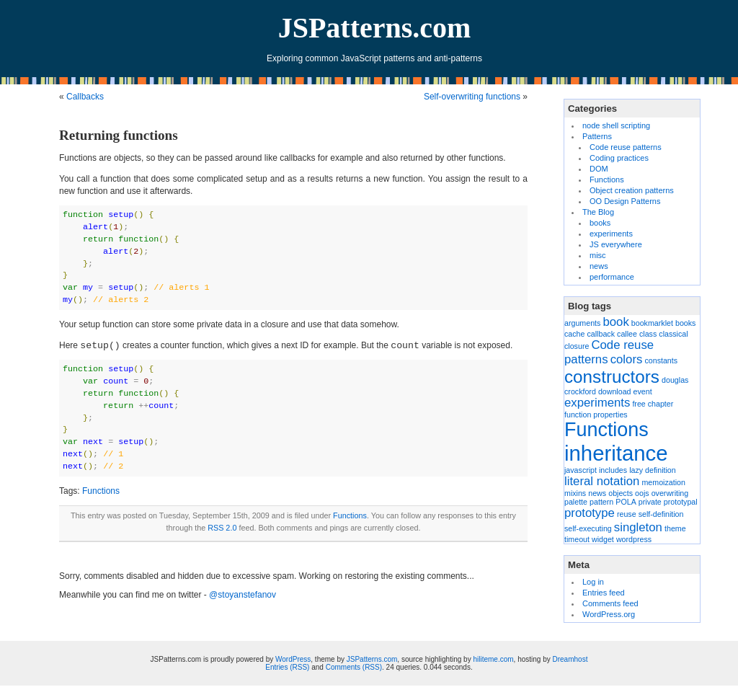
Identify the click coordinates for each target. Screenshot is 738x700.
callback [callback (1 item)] (601, 334)
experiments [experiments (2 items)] (597, 403)
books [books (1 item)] (685, 323)
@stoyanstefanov (243, 595)
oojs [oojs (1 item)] (642, 493)
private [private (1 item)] (650, 502)
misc (598, 255)
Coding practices (619, 158)
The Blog (598, 212)
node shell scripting (616, 125)
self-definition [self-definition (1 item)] (661, 514)
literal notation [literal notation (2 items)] (602, 481)
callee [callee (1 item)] (627, 334)
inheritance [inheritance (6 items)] (616, 453)
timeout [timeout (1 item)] (577, 539)
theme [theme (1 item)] (675, 528)
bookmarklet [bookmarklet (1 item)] (652, 323)
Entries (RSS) (287, 667)
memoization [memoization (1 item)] (663, 482)
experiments (611, 234)
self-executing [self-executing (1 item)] (588, 528)
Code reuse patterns (626, 147)
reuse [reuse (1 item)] (627, 514)
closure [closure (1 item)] (577, 346)
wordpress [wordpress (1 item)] (634, 539)
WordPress (293, 659)
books (600, 223)
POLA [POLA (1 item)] (626, 502)
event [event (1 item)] (643, 391)
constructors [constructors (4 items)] (612, 377)
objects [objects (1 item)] (621, 493)
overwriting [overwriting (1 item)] (670, 493)
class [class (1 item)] (648, 334)
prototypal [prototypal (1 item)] (681, 502)
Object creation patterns (632, 190)
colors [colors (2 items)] (627, 359)
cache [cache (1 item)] (574, 334)
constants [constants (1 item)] (661, 360)
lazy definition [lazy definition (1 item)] (653, 470)
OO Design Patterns (625, 201)
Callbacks (85, 97)
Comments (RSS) (354, 667)
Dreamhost (570, 659)
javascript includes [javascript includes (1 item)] (596, 470)
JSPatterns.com (375, 28)
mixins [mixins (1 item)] (575, 493)
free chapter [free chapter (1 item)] (653, 404)
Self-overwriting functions (472, 97)
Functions (101, 491)
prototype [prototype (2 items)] (590, 513)
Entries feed (604, 593)
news (599, 266)
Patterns (597, 136)
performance (612, 277)
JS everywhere (616, 244)
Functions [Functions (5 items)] (606, 430)
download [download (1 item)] (615, 391)
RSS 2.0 (222, 528)
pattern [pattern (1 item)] (601, 502)
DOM (599, 169)
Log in (593, 582)
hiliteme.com (493, 659)
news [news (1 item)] (597, 493)
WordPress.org (609, 614)
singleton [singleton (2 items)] (638, 527)
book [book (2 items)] (615, 322)
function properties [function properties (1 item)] (596, 415)
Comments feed (610, 603)
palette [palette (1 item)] (576, 502)
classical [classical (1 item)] (673, 334)
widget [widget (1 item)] (603, 539)
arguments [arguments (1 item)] (582, 323)
